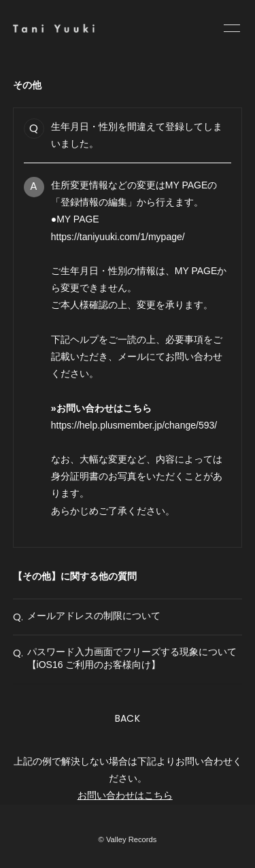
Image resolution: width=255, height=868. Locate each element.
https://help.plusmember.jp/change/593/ (134, 425)
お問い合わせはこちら (125, 795)
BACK (128, 718)
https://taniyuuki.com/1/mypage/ (118, 237)
